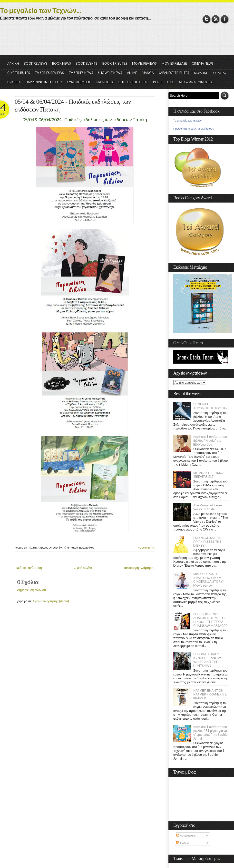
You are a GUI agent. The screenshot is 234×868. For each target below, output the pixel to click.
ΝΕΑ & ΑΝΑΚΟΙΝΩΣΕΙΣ (196, 82)
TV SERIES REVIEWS (49, 73)
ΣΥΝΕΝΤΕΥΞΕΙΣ (79, 82)
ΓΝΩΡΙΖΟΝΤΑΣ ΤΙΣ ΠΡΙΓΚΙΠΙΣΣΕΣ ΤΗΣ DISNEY (207, 541)
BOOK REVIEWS (36, 63)
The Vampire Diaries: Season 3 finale (208, 507)
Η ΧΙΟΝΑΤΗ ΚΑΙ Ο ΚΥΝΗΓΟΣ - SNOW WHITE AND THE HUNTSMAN (207, 660)
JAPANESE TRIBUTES (174, 73)
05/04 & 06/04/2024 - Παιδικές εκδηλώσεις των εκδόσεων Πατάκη (73, 106)
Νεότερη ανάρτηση (29, 568)
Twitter (207, 19)
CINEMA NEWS (203, 63)
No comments (146, 547)
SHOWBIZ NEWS (110, 73)
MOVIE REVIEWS (144, 63)
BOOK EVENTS (87, 63)
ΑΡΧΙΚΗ (13, 63)
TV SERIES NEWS (81, 73)
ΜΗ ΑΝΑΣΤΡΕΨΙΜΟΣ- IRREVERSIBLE (209, 475)
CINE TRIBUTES (19, 73)
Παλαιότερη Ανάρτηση (138, 568)
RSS (216, 19)
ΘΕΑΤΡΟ (220, 73)
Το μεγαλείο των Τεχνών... (40, 10)
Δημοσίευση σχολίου (31, 590)
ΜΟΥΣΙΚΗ (201, 73)
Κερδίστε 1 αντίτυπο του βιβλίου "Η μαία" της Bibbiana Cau (210, 440)
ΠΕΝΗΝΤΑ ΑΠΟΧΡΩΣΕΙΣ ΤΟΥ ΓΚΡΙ (211, 406)
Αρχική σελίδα (82, 568)
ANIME (132, 73)
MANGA (148, 73)
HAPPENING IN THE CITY (44, 82)
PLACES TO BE (164, 82)
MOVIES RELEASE (174, 63)
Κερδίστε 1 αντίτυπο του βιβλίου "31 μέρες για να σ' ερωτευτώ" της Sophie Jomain (210, 733)
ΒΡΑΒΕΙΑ (14, 82)
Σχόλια (183, 843)
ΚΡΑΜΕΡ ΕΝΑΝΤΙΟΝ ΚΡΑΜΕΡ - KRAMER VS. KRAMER (210, 694)
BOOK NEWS (62, 63)
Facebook (225, 19)
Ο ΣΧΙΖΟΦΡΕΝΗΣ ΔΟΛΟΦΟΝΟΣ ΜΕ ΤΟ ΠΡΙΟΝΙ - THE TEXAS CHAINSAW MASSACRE (210, 620)
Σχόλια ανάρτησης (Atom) (51, 601)
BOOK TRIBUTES (115, 63)
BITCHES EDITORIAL (133, 82)
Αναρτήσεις (186, 835)
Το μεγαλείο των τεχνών (187, 121)
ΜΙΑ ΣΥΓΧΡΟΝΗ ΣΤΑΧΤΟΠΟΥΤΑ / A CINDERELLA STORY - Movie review (209, 580)
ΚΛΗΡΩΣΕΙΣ (105, 82)
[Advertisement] (117, 41)
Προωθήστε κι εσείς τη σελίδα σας (194, 129)
